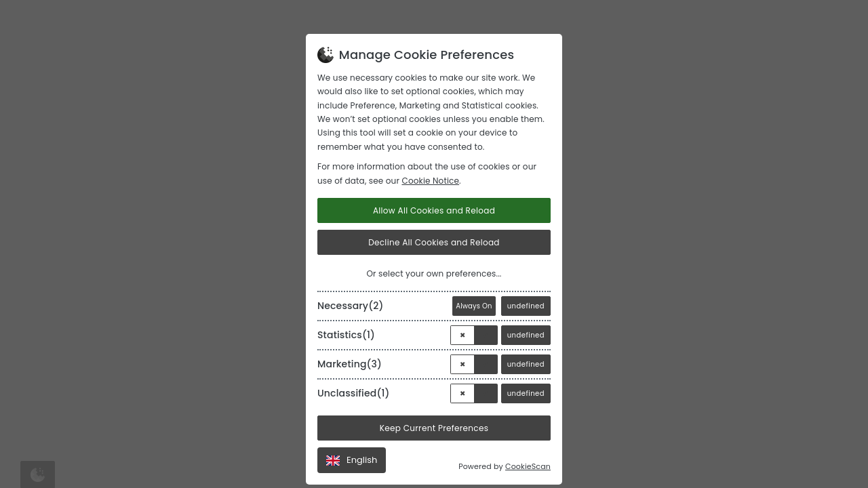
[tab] (434, 303)
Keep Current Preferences (434, 428)
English (352, 460)
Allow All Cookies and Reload (434, 210)
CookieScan (528, 466)
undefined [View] (526, 306)
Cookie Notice (430, 181)
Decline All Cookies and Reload (434, 242)
